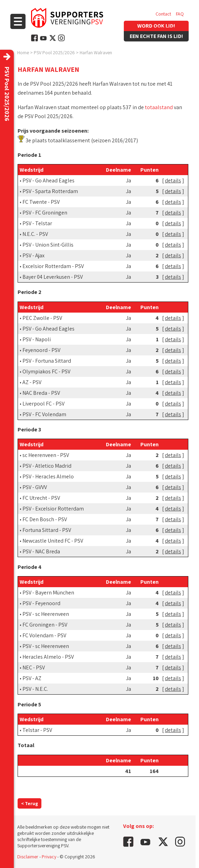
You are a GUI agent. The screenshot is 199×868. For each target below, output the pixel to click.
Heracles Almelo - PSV (48, 657)
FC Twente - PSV (41, 202)
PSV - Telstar (37, 223)
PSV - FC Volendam (44, 414)
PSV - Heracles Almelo (48, 476)
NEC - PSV (34, 667)
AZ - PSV (32, 382)
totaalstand (159, 107)
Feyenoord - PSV (41, 350)
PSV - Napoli (37, 339)
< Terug (29, 803)
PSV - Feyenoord (41, 603)
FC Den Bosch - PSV (45, 519)
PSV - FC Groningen (45, 213)
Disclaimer (28, 857)
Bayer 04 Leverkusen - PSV (53, 277)
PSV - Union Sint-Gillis (48, 245)
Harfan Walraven (96, 53)
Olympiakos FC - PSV (46, 371)
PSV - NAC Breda (41, 551)
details (173, 180)
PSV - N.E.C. (35, 689)
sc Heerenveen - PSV (46, 455)
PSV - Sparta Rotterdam (50, 191)
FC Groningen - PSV (45, 625)
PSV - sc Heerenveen (46, 614)
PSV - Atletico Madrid (47, 466)
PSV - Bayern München (48, 593)
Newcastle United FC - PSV (53, 541)
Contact (163, 14)
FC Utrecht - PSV (41, 498)
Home (23, 53)
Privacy (49, 857)
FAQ (180, 14)
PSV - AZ (32, 678)
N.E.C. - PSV (35, 234)
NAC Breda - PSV (41, 393)
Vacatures (165, 28)
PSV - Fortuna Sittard (47, 361)
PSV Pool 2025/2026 (54, 53)
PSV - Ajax (33, 255)
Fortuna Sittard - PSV (47, 530)
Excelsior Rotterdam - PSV (53, 266)
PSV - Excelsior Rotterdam (53, 509)
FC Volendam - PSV (44, 635)
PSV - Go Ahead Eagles (48, 180)
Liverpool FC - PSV (43, 404)
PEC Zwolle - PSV (42, 318)
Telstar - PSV (37, 730)
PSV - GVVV (35, 487)
